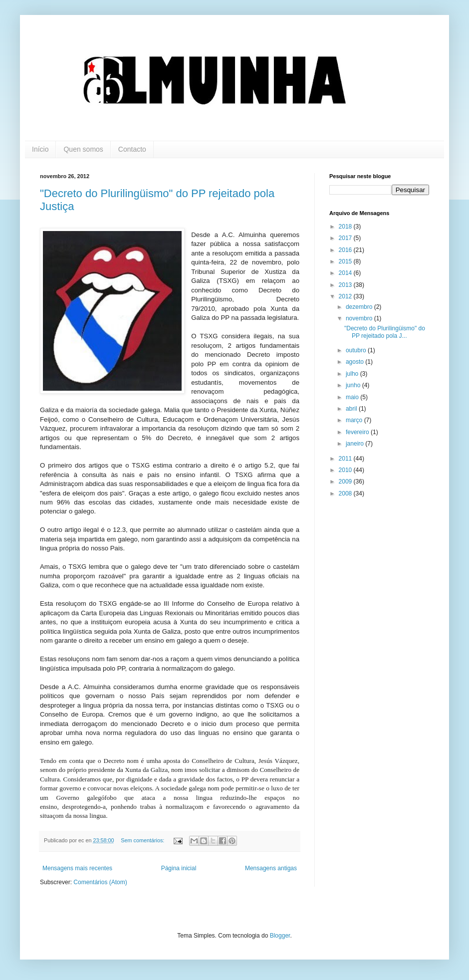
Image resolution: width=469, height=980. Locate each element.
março (355, 420)
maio (353, 397)
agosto (355, 362)
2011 (346, 459)
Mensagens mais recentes (77, 868)
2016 (346, 250)
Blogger (280, 936)
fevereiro (358, 432)
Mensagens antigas (271, 868)
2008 (346, 493)
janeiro (355, 444)
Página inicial (179, 868)
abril (352, 409)
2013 (346, 285)
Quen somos (83, 149)
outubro (357, 350)
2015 (346, 261)
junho (354, 385)
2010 (346, 470)
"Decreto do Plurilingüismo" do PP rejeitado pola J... (385, 332)
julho (353, 374)
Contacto (132, 149)
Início (40, 149)
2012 (346, 296)
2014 (346, 273)
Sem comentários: (143, 840)
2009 (346, 482)
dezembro (360, 307)
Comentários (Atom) (100, 882)
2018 (346, 227)
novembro (360, 318)
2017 (346, 238)
